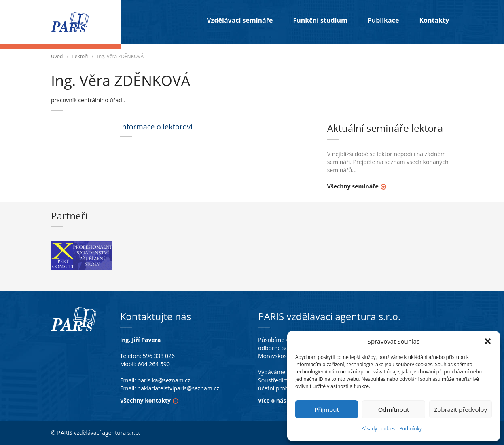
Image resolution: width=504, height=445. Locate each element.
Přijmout (327, 409)
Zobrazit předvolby (461, 409)
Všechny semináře (353, 186)
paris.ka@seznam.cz (164, 380)
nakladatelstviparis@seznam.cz (178, 388)
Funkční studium (320, 20)
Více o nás (272, 400)
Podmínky (411, 429)
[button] (488, 341)
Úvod (57, 56)
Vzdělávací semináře (240, 20)
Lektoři (80, 56)
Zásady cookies (378, 429)
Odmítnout (394, 409)
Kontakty (434, 20)
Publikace (383, 20)
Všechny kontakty (145, 400)
